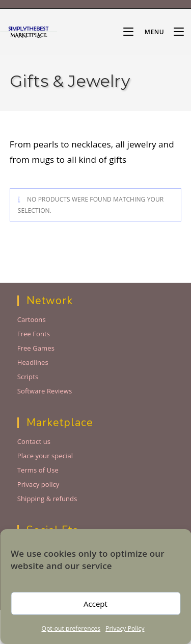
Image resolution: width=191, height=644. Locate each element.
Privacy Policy (125, 628)
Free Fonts (34, 334)
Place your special (45, 456)
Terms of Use (38, 470)
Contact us (34, 441)
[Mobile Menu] (145, 32)
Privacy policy (38, 484)
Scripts (28, 377)
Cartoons (32, 319)
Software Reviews (45, 391)
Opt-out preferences (71, 628)
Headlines (33, 362)
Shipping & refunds (47, 499)
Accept (95, 604)
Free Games (36, 348)
